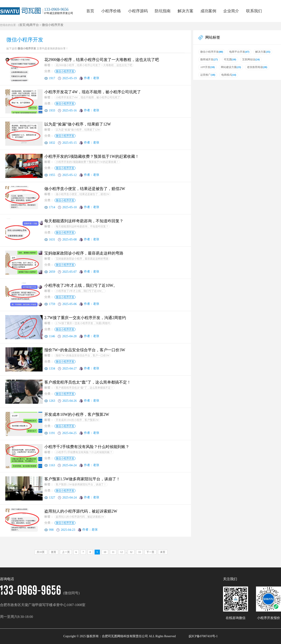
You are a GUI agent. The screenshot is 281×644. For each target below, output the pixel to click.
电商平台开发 (239, 52)
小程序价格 (111, 11)
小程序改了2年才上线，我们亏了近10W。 (80, 291)
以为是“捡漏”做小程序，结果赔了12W (78, 130)
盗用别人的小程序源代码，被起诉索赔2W (80, 517)
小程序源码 (138, 11)
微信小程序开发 (53, 25)
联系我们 (254, 11)
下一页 (150, 552)
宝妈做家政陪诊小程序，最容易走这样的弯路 (82, 259)
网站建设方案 (231, 67)
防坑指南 (163, 11)
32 (131, 552)
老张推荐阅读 (257, 67)
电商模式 (229, 75)
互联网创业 (251, 59)
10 (105, 552)
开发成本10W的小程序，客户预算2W (77, 420)
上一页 (66, 552)
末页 (163, 552)
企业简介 (231, 11)
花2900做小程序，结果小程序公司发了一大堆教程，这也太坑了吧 (94, 65)
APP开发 (207, 67)
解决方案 (186, 11)
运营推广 (208, 75)
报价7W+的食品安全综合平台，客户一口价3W (83, 355)
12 (121, 552)
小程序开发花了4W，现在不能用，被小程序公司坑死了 (88, 97)
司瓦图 (230, 59)
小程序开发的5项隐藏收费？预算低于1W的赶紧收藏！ (87, 162)
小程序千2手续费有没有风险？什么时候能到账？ (84, 452)
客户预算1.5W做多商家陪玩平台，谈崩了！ (81, 484)
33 (139, 552)
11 (113, 552)
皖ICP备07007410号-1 (203, 636)
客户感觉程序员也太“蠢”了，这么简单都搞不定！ (85, 388)
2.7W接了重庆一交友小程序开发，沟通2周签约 (83, 323)
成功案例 (208, 11)
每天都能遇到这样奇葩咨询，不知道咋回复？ (82, 226)
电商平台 (33, 25)
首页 (90, 11)
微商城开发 (209, 59)
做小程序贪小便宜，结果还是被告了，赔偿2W (83, 194)
